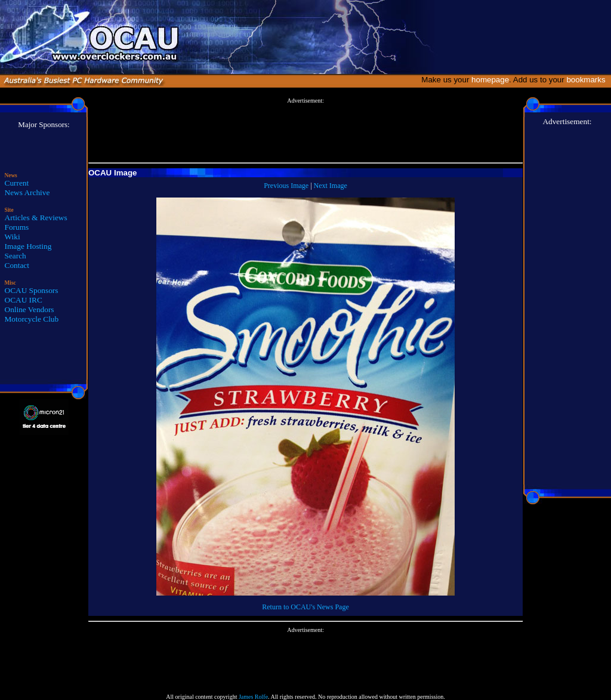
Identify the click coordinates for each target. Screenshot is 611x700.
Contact (17, 265)
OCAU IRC (24, 300)
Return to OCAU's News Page (305, 607)
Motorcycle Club (32, 319)
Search (16, 256)
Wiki (13, 237)
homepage (490, 80)
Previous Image (286, 186)
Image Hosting (28, 246)
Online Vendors (30, 309)
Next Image (331, 186)
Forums (17, 227)
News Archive (27, 192)
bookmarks (588, 80)
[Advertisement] (305, 131)
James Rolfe (253, 697)
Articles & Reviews (36, 218)
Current (17, 183)
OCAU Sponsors (32, 290)
